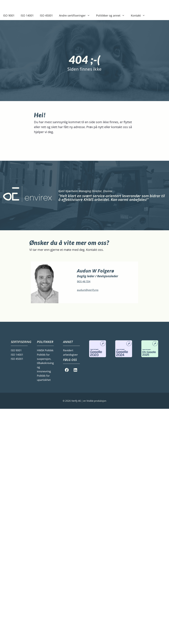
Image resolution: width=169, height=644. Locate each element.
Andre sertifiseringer (76, 15)
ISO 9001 (9, 15)
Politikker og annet (112, 15)
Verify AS (76, 401)
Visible (90, 401)
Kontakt (139, 15)
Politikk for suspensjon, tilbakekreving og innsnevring (45, 363)
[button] (89, 15)
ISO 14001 (27, 15)
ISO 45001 (46, 15)
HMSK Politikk (45, 350)
